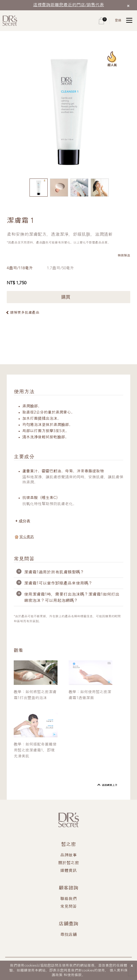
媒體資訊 (69, 871)
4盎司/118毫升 (20, 268)
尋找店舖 (69, 935)
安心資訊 (27, 537)
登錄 (118, 21)
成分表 (24, 521)
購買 (68, 297)
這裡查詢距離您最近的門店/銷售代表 (69, 5)
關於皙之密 (69, 863)
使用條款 (75, 975)
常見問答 (69, 907)
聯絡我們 (69, 899)
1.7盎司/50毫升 (61, 268)
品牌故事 (69, 855)
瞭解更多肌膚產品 (25, 313)
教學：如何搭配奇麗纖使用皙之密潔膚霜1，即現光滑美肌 (35, 751)
